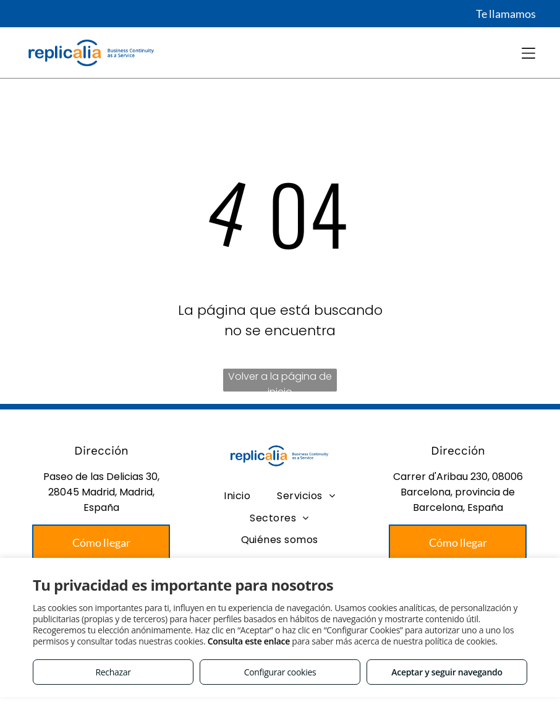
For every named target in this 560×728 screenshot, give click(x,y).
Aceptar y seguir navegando (447, 672)
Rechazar (113, 672)
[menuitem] (237, 496)
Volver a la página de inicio (280, 380)
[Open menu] (528, 53)
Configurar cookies (280, 672)
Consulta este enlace (249, 641)
